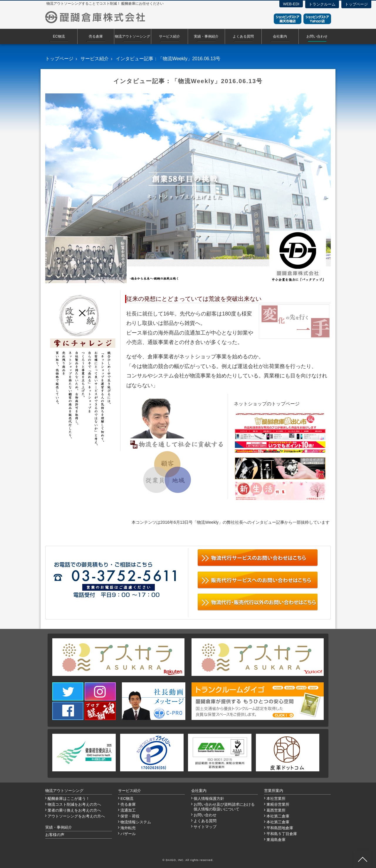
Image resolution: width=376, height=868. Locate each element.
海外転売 (128, 828)
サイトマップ (205, 827)
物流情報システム (136, 822)
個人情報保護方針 (209, 799)
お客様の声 (55, 835)
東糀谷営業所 (278, 804)
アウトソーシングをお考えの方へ (76, 816)
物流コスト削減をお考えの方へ (74, 804)
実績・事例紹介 (206, 36)
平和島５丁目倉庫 (282, 834)
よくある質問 (243, 36)
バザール (128, 834)
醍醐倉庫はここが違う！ (69, 799)
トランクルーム (322, 4)
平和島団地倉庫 (280, 828)
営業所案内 (274, 791)
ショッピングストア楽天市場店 (288, 19)
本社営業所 (276, 799)
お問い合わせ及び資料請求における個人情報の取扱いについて (224, 807)
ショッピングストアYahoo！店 (317, 19)
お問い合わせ (317, 36)
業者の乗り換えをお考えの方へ (74, 810)
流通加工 (128, 810)
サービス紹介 (169, 36)
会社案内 (280, 36)
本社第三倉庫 (278, 822)
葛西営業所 (276, 810)
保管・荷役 (130, 816)
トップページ (356, 4)
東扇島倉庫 (276, 840)
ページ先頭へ (362, 859)
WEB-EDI (291, 4)
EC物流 (59, 36)
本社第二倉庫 (278, 816)
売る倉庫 (96, 36)
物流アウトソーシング (132, 36)
